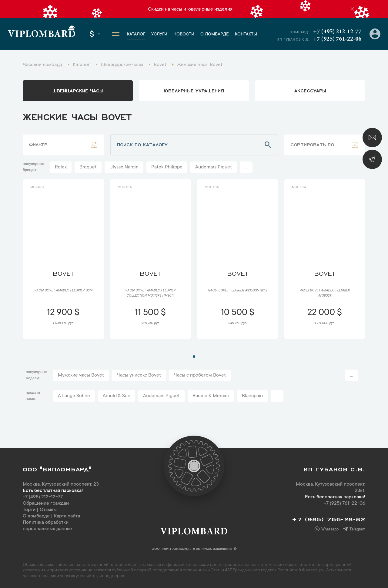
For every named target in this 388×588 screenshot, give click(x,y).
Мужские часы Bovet (81, 375)
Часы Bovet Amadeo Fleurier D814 (63, 291)
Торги (29, 510)
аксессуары (310, 90)
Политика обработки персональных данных (48, 526)
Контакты (246, 35)
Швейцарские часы (78, 90)
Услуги (159, 35)
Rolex (61, 167)
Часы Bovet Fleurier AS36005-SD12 (237, 291)
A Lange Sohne (74, 396)
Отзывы (48, 510)
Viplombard (42, 35)
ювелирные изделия (210, 9)
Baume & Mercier (211, 396)
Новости (184, 35)
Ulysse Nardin (124, 167)
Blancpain (252, 396)
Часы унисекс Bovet (139, 375)
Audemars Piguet (214, 167)
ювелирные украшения (194, 90)
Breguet (88, 167)
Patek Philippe (167, 167)
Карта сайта (67, 516)
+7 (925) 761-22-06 (337, 39)
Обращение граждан (46, 503)
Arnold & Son (117, 396)
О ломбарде (215, 35)
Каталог (136, 35)
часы (177, 9)
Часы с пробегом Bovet (200, 375)
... (246, 167)
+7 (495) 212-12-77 (337, 32)
